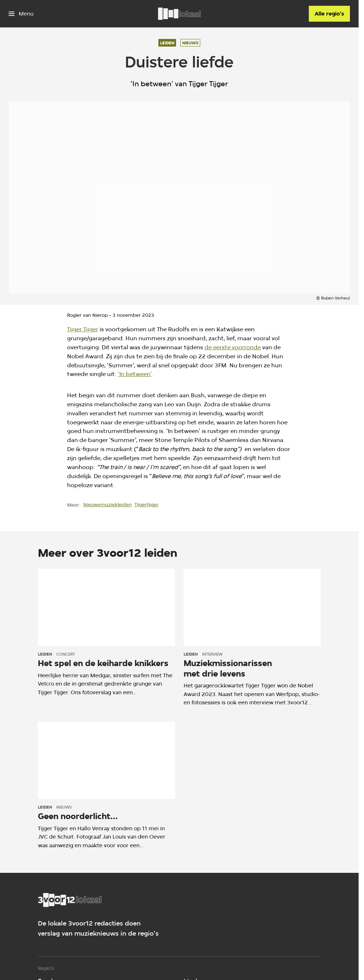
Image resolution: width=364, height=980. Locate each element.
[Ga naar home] (179, 14)
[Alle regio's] (329, 14)
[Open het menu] (21, 14)
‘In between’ (135, 374)
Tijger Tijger (83, 329)
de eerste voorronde (233, 347)
